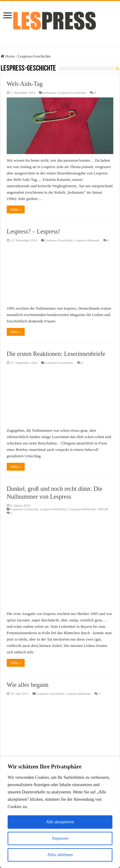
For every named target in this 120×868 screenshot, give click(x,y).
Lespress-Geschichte (72, 93)
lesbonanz (50, 93)
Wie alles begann (28, 685)
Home (8, 56)
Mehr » (16, 209)
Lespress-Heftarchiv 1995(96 (88, 509)
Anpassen (60, 838)
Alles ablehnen (60, 855)
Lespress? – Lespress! (34, 231)
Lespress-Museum (87, 240)
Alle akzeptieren (60, 822)
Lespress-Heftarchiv (54, 509)
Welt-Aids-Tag (25, 84)
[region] (60, 812)
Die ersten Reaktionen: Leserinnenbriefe (56, 354)
